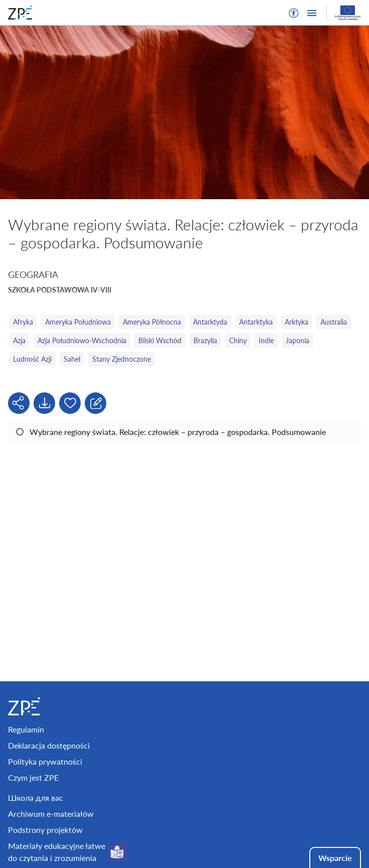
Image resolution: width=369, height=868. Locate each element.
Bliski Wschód (160, 340)
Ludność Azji (32, 359)
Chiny (238, 340)
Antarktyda (210, 322)
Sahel (72, 359)
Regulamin (26, 729)
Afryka (23, 322)
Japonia (298, 340)
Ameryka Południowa (78, 322)
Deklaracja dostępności (49, 745)
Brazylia (205, 340)
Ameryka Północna (152, 322)
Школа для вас (36, 798)
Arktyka (297, 322)
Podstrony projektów (45, 830)
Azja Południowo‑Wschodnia (82, 340)
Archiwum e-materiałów (51, 814)
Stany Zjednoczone (122, 359)
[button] (294, 13)
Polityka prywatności (45, 761)
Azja (19, 340)
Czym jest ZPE (33, 777)
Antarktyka (256, 322)
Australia (334, 322)
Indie (266, 340)
